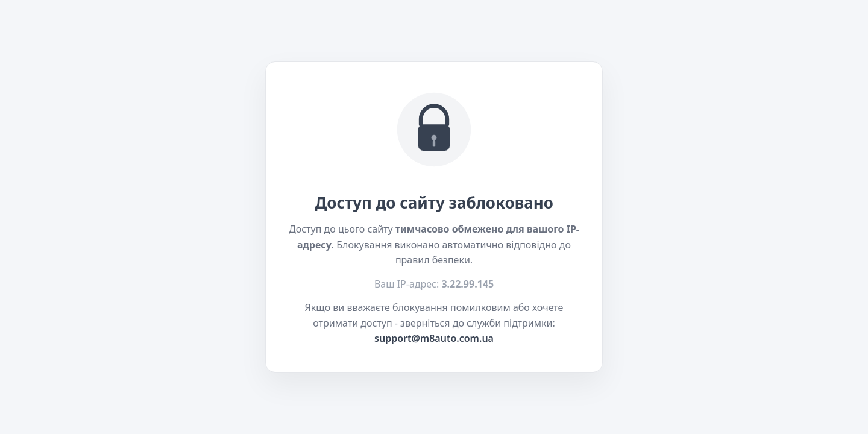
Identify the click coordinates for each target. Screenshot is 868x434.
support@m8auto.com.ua (434, 338)
